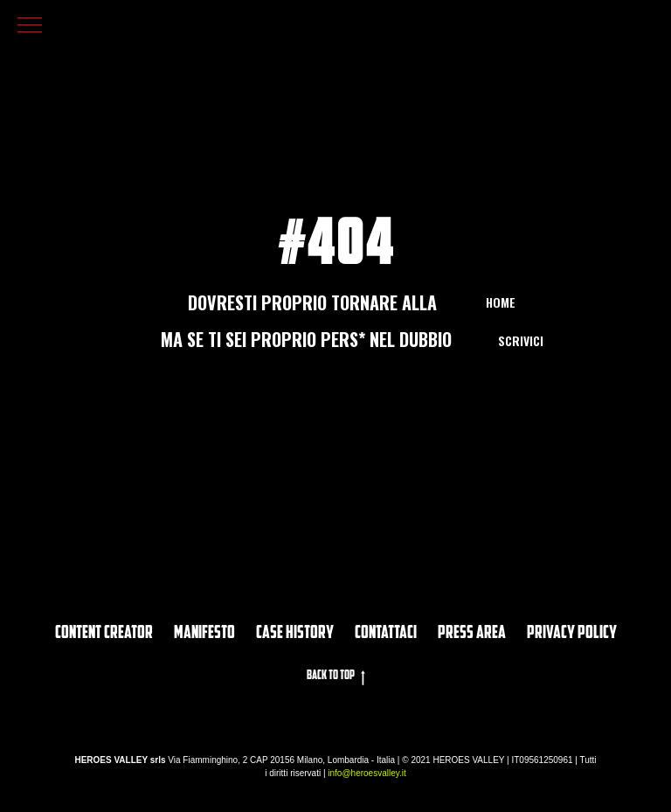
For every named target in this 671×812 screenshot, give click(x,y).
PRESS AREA (472, 634)
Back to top (336, 677)
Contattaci (386, 634)
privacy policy (572, 634)
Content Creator (104, 634)
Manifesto (204, 634)
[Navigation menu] (30, 26)
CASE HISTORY (295, 634)
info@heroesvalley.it (367, 773)
